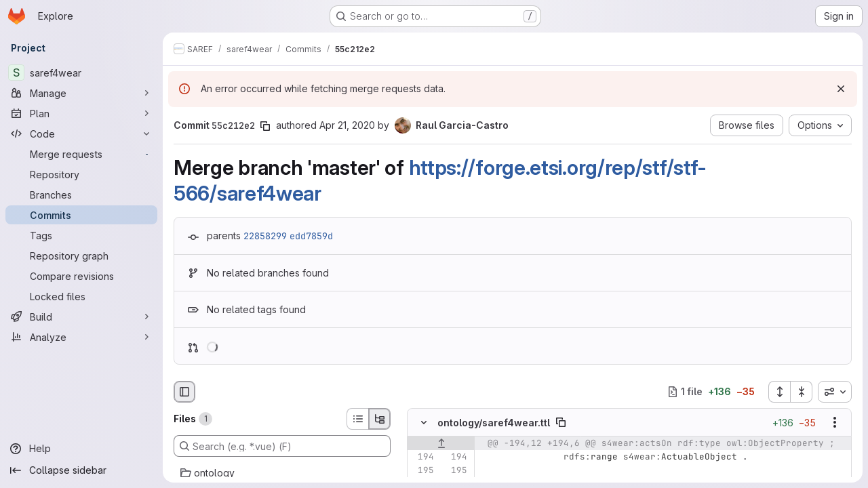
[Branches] (81, 195)
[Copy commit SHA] (265, 126)
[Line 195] (422, 470)
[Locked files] (81, 296)
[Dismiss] (841, 89)
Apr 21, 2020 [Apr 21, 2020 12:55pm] (347, 125)
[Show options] (835, 422)
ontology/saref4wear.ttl (494, 423)
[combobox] (835, 392)
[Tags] (81, 235)
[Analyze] (81, 337)
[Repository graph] (81, 256)
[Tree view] (380, 419)
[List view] (357, 419)
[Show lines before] (441, 443)
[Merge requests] (81, 154)
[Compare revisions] (81, 276)
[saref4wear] (81, 73)
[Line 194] (422, 457)
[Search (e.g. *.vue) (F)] (282, 446)
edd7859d (311, 236)
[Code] (81, 134)
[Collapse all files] (802, 392)
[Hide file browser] (184, 392)
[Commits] (81, 215)
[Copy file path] (561, 422)
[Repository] (81, 174)
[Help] (81, 449)
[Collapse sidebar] (81, 470)
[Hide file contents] (424, 422)
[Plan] (81, 113)
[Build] (81, 317)
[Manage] (81, 93)
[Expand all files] (779, 392)
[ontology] (282, 473)
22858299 (265, 236)
